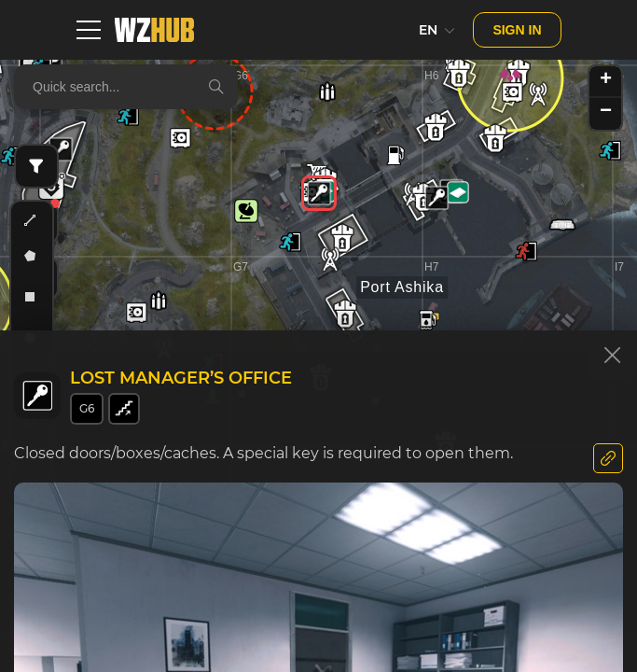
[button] (61, 149)
